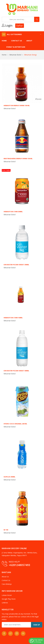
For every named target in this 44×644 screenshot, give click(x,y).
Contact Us (17, 41)
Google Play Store (9, 599)
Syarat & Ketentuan (16, 47)
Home (4, 41)
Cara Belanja (7, 584)
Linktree (5, 603)
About (29, 41)
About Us (5, 577)
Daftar (20, 26)
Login (7, 25)
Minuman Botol (15, 55)
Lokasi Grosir (7, 595)
